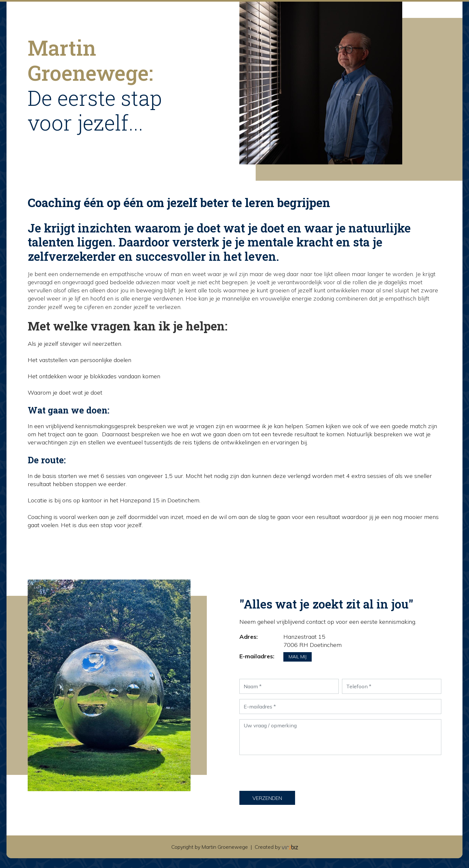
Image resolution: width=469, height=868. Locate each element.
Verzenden (267, 798)
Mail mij (298, 657)
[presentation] (289, 773)
